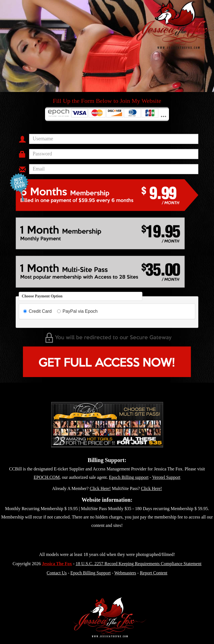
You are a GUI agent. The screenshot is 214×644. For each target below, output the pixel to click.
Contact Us (57, 573)
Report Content (154, 573)
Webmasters (125, 573)
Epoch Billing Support (91, 573)
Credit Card (37, 311)
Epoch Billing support (129, 477)
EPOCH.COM (47, 477)
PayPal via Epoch (77, 311)
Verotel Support (166, 477)
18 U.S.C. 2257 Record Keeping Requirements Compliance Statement (138, 564)
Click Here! (100, 488)
